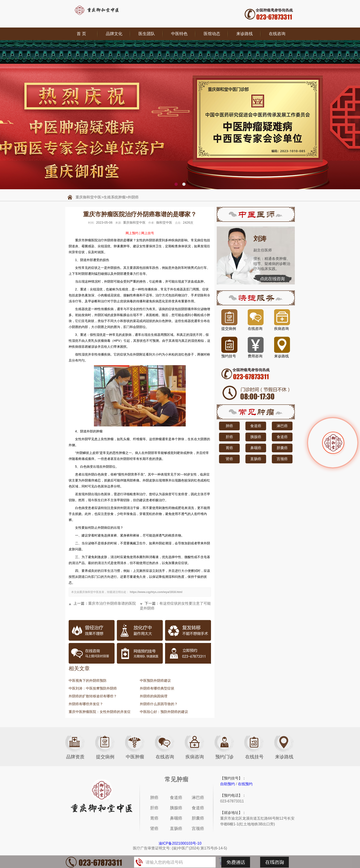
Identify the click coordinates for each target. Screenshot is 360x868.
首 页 (81, 34)
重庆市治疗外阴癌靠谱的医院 (112, 603)
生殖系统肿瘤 (115, 197)
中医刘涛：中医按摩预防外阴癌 (93, 688)
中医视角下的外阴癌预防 (88, 680)
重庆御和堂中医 (88, 197)
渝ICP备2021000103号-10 (180, 843)
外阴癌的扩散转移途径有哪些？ (93, 696)
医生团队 (147, 34)
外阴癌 (133, 197)
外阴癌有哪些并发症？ (86, 704)
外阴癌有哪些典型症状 (157, 688)
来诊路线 (245, 34)
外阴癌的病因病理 (154, 696)
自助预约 (228, 784)
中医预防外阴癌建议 (155, 680)
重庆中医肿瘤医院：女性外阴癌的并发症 (100, 712)
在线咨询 (277, 34)
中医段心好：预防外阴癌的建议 (164, 712)
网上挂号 (148, 233)
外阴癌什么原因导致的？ (159, 704)
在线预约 (245, 784)
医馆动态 (212, 34)
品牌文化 (114, 34)
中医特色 (179, 34)
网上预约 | (133, 233)
